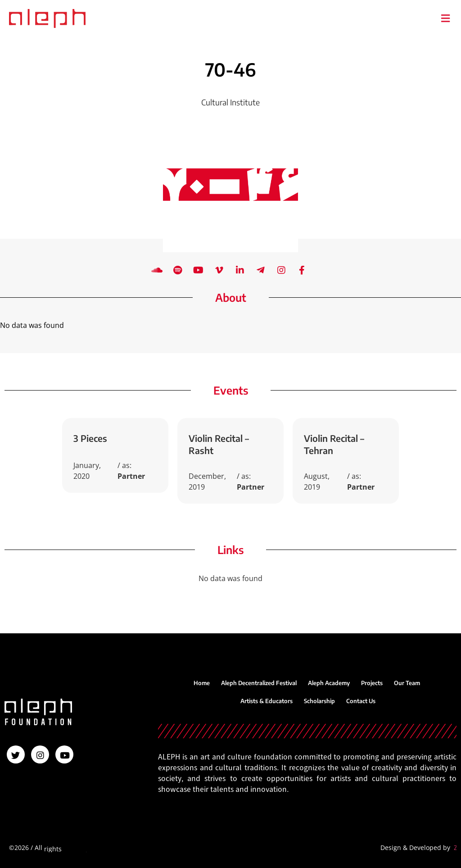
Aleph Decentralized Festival (259, 683)
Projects (372, 683)
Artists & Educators (267, 701)
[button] (445, 18)
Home (202, 683)
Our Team (407, 683)
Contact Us (361, 701)
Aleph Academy (329, 683)
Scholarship (319, 701)
